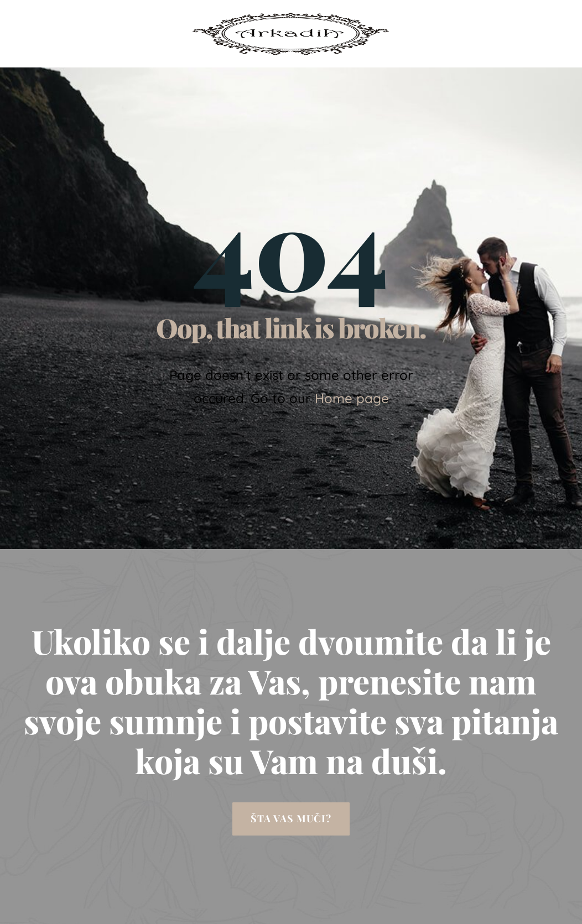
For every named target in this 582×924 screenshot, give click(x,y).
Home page (352, 398)
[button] (291, 819)
